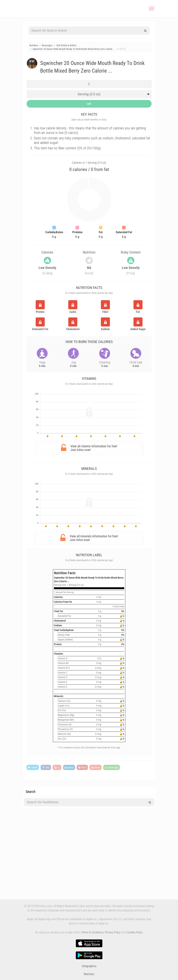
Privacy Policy (113, 932)
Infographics (89, 966)
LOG (89, 104)
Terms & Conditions (93, 932)
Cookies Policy (135, 932)
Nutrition (89, 974)
